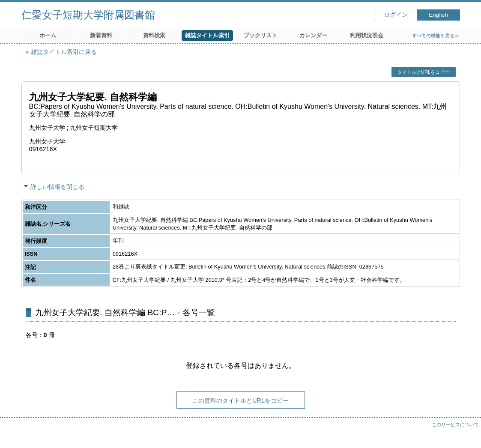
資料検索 (154, 35)
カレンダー (313, 35)
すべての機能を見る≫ (436, 36)
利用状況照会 (367, 35)
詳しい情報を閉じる (57, 187)
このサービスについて (455, 424)
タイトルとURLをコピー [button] (423, 72)
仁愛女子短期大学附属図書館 (88, 15)
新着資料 (101, 35)
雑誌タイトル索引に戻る (64, 52)
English (438, 15)
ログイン (396, 15)
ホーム (48, 35)
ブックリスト (260, 35)
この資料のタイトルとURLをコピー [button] (240, 400)
